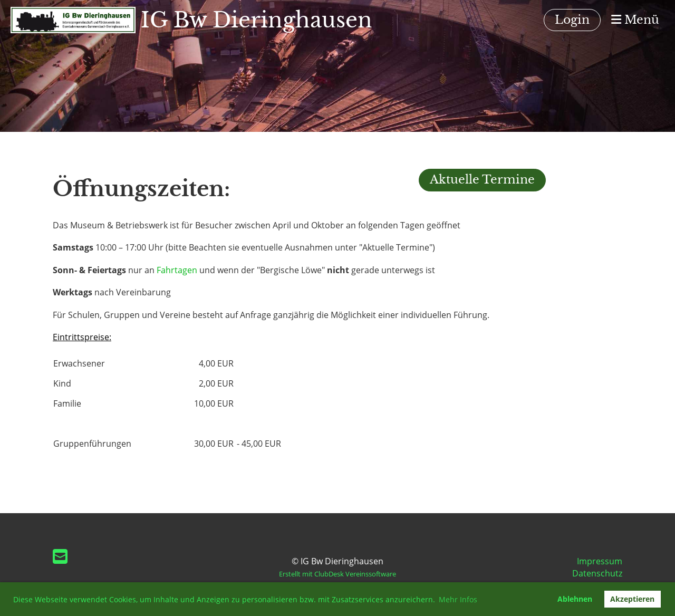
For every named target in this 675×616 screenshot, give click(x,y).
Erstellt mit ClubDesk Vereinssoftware (337, 574)
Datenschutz (597, 573)
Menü (635, 20)
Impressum (600, 561)
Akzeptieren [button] (632, 599)
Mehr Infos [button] (458, 599)
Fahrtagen (177, 270)
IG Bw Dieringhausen (257, 20)
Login (572, 20)
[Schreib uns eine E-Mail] (60, 556)
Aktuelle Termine (482, 180)
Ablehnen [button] (575, 599)
